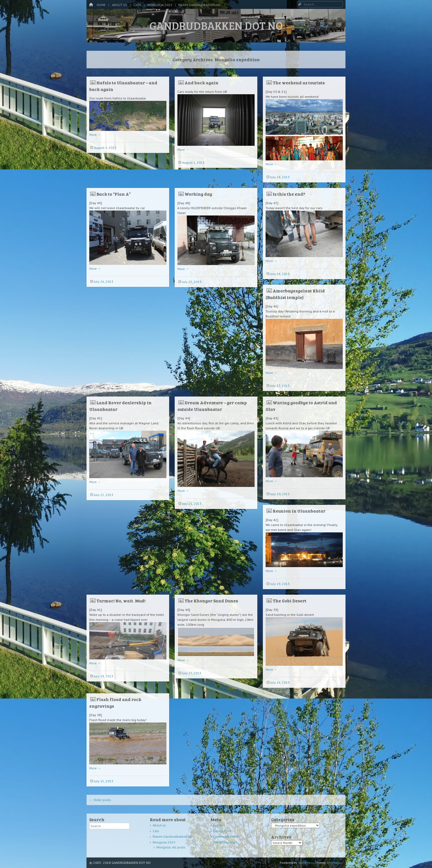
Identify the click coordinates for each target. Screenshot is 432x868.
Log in (218, 825)
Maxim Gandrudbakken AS (199, 5)
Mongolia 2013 (160, 5)
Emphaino (334, 863)
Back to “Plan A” (114, 194)
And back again (202, 83)
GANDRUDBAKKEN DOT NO (216, 25)
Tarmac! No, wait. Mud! (121, 601)
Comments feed (225, 836)
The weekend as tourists (299, 83)
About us (120, 5)
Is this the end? (289, 194)
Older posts (100, 800)
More (95, 135)
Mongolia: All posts (171, 847)
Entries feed (222, 831)
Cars (137, 5)
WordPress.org (224, 842)
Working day (198, 194)
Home (101, 5)
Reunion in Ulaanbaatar (299, 511)
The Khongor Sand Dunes (211, 601)
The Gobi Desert (290, 601)
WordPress (306, 863)
